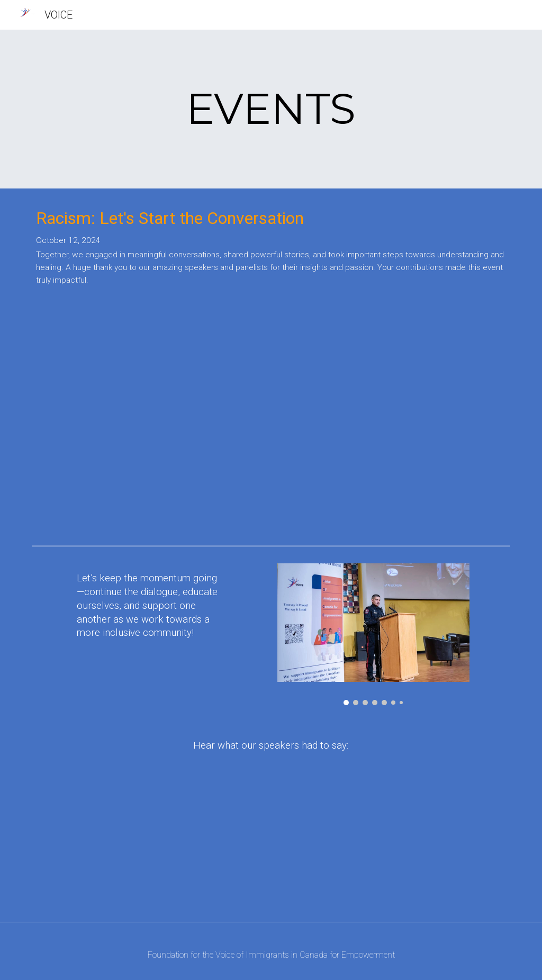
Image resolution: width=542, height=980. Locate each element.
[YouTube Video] (414, 846)
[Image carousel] (373, 634)
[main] (271, 109)
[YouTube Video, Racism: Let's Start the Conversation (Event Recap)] (271, 422)
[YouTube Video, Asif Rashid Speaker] (169, 846)
